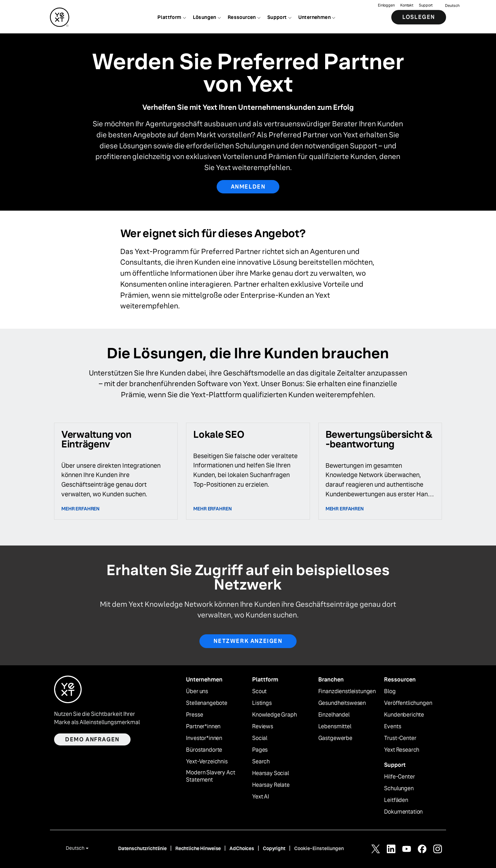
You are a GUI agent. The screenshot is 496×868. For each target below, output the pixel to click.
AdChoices (242, 848)
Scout (259, 691)
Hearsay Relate (271, 785)
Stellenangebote (207, 703)
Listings (262, 703)
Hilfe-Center (399, 777)
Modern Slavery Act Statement (210, 776)
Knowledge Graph (275, 715)
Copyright (274, 848)
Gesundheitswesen (342, 703)
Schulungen (399, 788)
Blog (390, 691)
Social (260, 738)
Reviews (263, 727)
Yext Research (402, 750)
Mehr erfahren (80, 509)
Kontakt (407, 5)
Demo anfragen (92, 739)
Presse (194, 715)
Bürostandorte (204, 750)
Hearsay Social (271, 773)
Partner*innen (203, 727)
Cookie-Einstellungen (319, 848)
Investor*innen (204, 738)
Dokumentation (403, 812)
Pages (260, 750)
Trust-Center (400, 738)
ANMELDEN (248, 187)
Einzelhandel (334, 715)
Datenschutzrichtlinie (142, 848)
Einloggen (386, 5)
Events (392, 727)
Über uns (197, 691)
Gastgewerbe (335, 738)
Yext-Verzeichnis (207, 762)
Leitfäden (396, 800)
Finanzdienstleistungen (347, 691)
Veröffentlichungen (408, 703)
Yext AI (261, 797)
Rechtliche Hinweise (198, 848)
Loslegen (419, 17)
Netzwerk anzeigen (248, 641)
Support (426, 5)
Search (261, 762)
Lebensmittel (335, 727)
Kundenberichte (404, 715)
